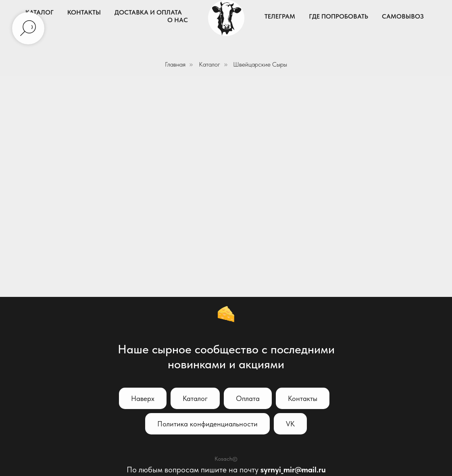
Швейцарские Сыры (260, 64)
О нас (178, 20)
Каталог (40, 12)
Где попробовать (338, 16)
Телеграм (280, 16)
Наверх (143, 398)
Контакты (84, 12)
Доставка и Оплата (148, 12)
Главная (175, 64)
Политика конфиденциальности (207, 424)
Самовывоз (403, 16)
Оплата (248, 398)
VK (290, 424)
